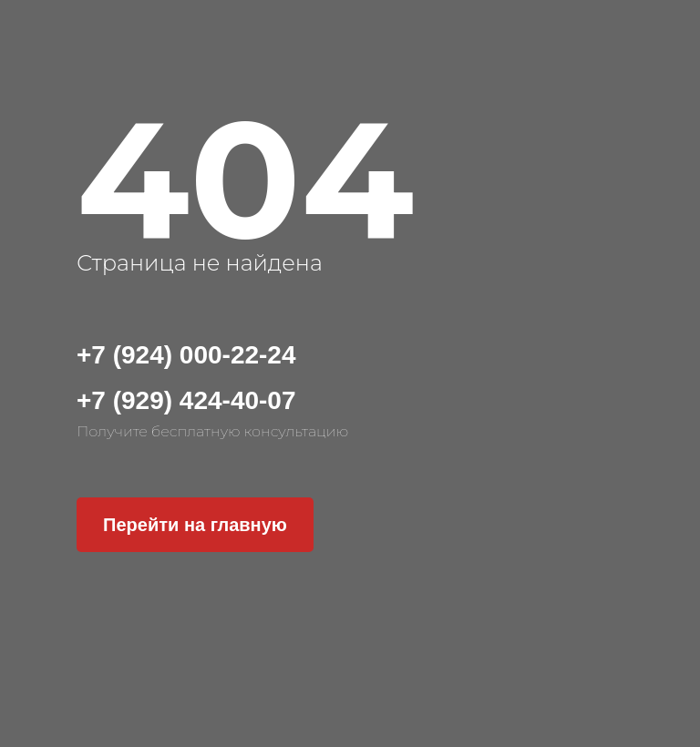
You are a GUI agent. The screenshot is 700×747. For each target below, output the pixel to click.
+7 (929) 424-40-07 (186, 400)
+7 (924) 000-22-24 (186, 355)
